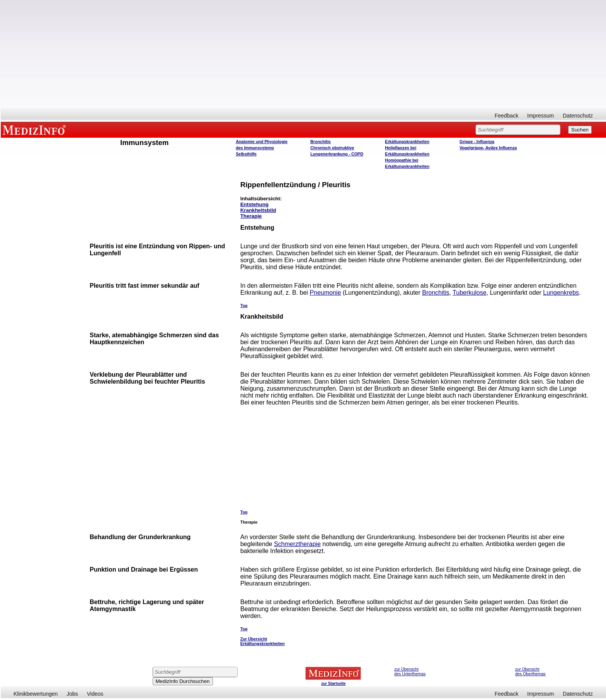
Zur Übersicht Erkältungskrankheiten (263, 641)
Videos (95, 694)
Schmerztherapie (297, 544)
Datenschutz (578, 116)
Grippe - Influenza (477, 142)
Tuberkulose (469, 293)
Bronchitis (321, 142)
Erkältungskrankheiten (407, 142)
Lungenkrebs (561, 293)
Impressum (540, 116)
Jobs (72, 694)
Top (244, 306)
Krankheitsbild (258, 210)
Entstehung (254, 204)
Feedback (506, 116)
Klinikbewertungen (36, 694)
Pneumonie (325, 293)
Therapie (251, 216)
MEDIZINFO (36, 130)
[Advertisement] (303, 54)
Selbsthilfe (246, 154)
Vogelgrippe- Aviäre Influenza (488, 148)
